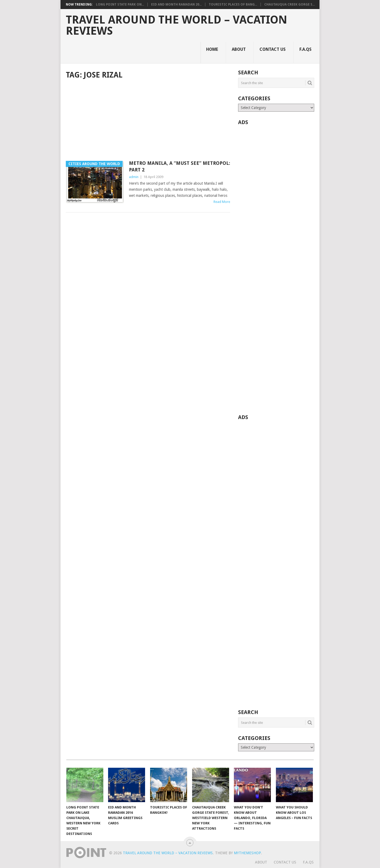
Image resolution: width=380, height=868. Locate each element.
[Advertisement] (148, 121)
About (239, 49)
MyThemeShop (247, 853)
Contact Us (273, 49)
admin (134, 177)
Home (212, 49)
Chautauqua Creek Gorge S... (289, 4)
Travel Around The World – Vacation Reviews (177, 25)
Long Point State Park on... (120, 4)
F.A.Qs (305, 49)
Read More (222, 202)
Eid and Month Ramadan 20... (176, 4)
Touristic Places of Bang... (233, 4)
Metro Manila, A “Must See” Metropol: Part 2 (180, 166)
